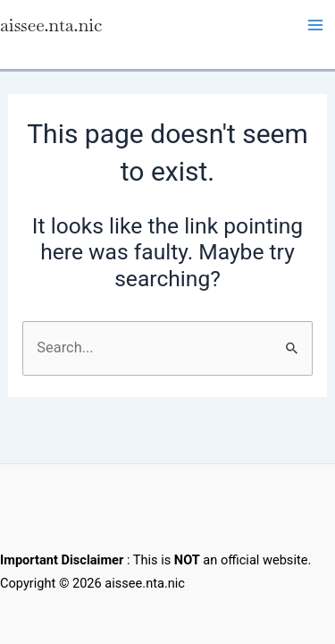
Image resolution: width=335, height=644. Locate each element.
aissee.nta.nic (51, 25)
